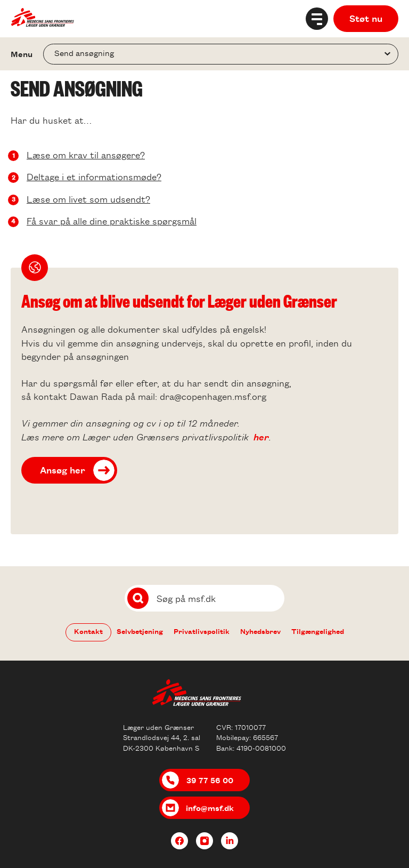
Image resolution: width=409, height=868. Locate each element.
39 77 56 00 (210, 780)
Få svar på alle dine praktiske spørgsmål (112, 221)
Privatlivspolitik (202, 631)
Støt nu (366, 18)
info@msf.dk (210, 808)
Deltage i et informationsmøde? (94, 176)
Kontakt (88, 631)
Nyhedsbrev (260, 631)
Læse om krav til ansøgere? (86, 155)
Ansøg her (63, 470)
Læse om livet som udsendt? (88, 199)
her (261, 437)
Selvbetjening (140, 631)
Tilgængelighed (318, 631)
